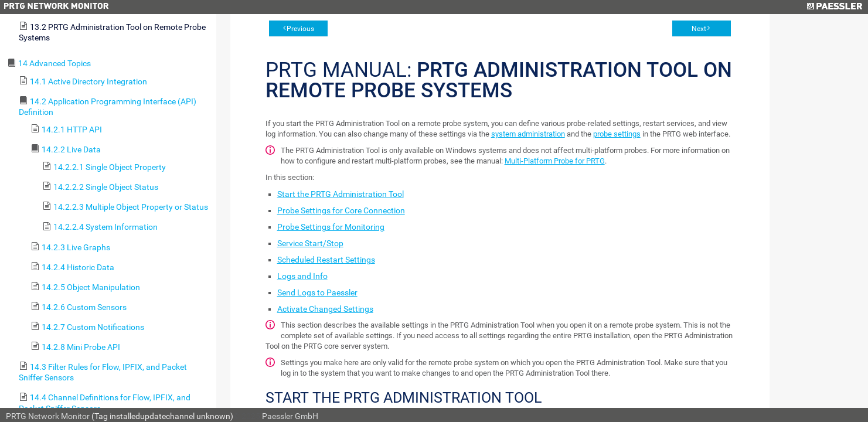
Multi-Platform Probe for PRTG (555, 161)
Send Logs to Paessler (317, 292)
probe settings (617, 134)
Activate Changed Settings (325, 309)
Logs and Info (302, 276)
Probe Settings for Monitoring (331, 227)
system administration (528, 134)
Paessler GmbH (290, 416)
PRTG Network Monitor (48, 416)
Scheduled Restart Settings (326, 260)
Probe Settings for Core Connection (341, 210)
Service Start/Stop (310, 243)
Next (699, 29)
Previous (300, 29)
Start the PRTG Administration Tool (341, 194)
